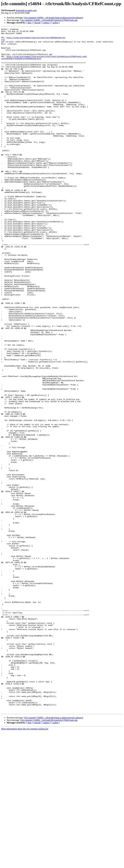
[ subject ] (46, 23)
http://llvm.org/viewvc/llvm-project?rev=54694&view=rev (36, 40)
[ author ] (56, 23)
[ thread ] (37, 23)
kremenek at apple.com (26, 10)
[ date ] (29, 23)
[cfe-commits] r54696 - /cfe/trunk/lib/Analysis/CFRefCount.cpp (49, 20)
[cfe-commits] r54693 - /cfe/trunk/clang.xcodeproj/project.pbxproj (53, 18)
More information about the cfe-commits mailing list (25, 866)
